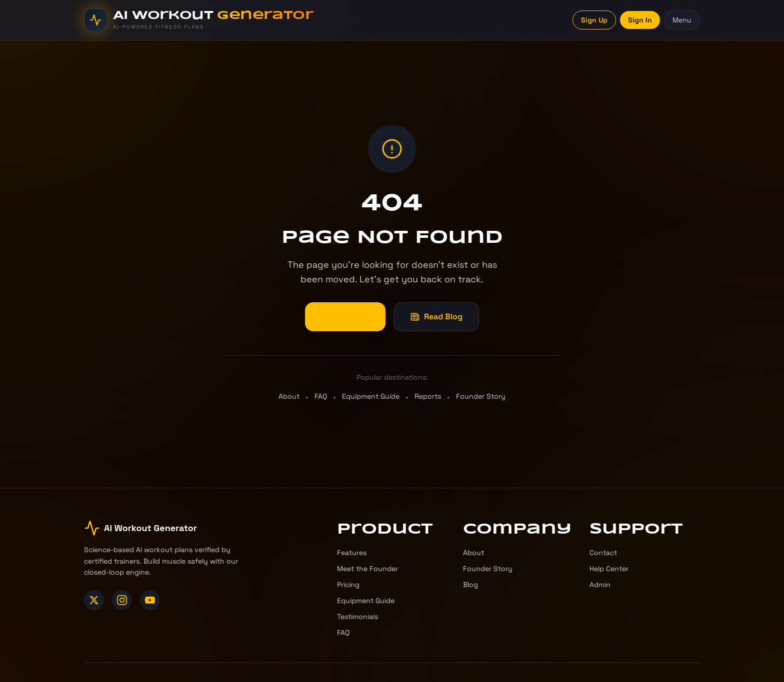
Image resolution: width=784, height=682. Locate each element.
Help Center (609, 569)
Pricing (348, 585)
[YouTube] (150, 600)
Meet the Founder (367, 569)
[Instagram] (122, 600)
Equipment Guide (371, 397)
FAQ (321, 397)
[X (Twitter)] (94, 600)
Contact (603, 553)
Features (352, 553)
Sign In (640, 20)
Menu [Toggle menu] (682, 20)
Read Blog (436, 318)
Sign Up (594, 20)
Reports (428, 397)
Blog (470, 585)
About (289, 397)
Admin (600, 585)
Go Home (345, 318)
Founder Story (481, 397)
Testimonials (357, 617)
